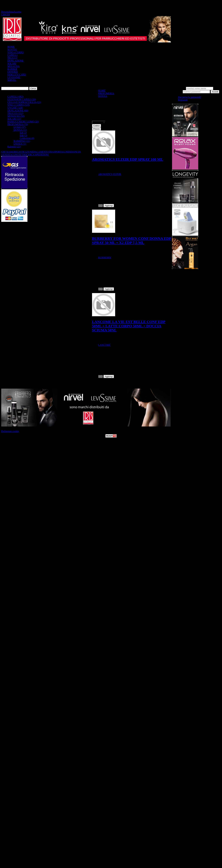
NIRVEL (12, 80)
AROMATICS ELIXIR (110, 174)
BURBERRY (105, 258)
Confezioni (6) (27, 138)
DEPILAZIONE (15, 61)
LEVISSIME (14, 77)
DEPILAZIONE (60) (18, 111)
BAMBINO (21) (22, 141)
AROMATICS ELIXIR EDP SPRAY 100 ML (128, 159)
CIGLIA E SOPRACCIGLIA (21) (24, 102)
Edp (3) (23, 136)
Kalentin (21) (14, 147)
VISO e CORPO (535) (18, 105)
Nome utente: (179, 88)
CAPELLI (12, 55)
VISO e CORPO (16, 52)
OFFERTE (13, 72)
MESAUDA (13, 66)
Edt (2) (23, 133)
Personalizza (7, 12)
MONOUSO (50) (16, 116)
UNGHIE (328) (15, 108)
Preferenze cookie (10, 431)
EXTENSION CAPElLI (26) (22, 99)
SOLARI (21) (14, 119)
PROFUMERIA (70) (18, 124)
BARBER (12, 69)
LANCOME (104, 345)
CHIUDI (6, 15)
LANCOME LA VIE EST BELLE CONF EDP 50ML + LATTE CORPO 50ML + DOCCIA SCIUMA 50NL (129, 326)
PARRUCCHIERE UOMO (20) (23, 122)
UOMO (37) (20, 127)
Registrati (183, 100)
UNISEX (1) (20, 144)
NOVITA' (12, 50)
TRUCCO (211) (15, 113)
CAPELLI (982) (15, 97)
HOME (11, 47)
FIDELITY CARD (17, 75)
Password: (177, 92)
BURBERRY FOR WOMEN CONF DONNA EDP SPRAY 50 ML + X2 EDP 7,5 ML (132, 241)
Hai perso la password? (190, 97)
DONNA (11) (20, 130)
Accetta (17, 12)
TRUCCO (12, 58)
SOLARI (12, 63)
